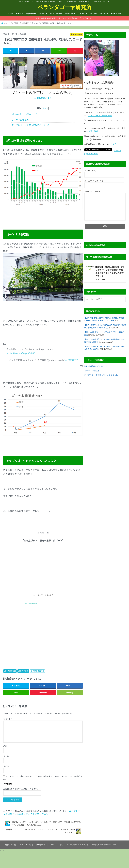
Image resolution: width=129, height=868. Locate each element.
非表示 (45, 108)
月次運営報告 (11, 671)
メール (7, 756)
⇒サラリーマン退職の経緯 (100, 115)
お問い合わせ (104, 14)
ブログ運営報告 (38, 671)
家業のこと (20, 14)
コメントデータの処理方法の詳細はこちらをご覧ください (43, 812)
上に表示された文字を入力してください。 (21, 789)
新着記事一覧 (10, 845)
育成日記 (59, 14)
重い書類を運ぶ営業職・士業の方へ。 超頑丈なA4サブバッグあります (65, 18)
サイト (6, 766)
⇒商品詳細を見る (43, 98)
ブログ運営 (24, 671)
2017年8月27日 (71, 360)
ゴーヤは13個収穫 (20, 120)
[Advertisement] (43, 636)
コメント (8, 719)
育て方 (52, 14)
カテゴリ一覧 (25, 845)
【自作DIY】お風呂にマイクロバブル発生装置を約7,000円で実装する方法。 (104, 319)
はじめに (11, 14)
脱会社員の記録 (31, 14)
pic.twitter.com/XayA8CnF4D (21, 353)
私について (93, 14)
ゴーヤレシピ (43, 14)
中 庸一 (111, 320)
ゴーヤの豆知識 (70, 14)
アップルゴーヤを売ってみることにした (31, 125)
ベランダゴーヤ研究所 (64, 7)
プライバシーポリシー (58, 845)
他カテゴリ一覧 (116, 14)
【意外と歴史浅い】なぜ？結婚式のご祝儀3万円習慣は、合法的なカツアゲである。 (105, 326)
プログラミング (82, 14)
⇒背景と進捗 (92, 131)
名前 (6, 746)
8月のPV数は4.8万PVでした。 (26, 114)
